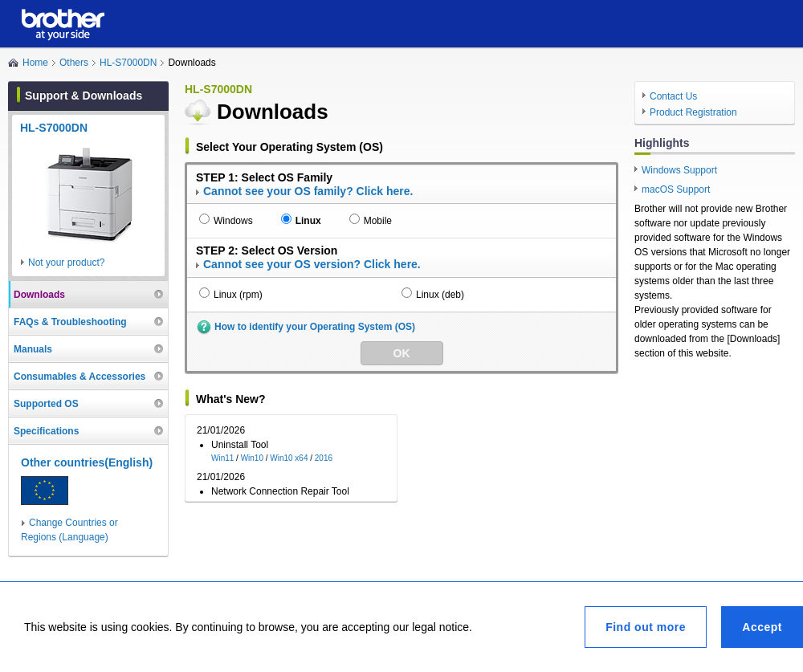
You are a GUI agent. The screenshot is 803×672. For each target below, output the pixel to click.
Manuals (33, 349)
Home (35, 63)
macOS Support (676, 189)
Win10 (252, 458)
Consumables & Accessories (79, 377)
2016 (324, 458)
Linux (308, 221)
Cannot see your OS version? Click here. (312, 264)
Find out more (646, 627)
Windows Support (679, 170)
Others (74, 63)
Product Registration (693, 112)
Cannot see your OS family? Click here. (308, 191)
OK (402, 353)
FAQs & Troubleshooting (70, 322)
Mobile (378, 221)
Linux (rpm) (238, 295)
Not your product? (66, 263)
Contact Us (673, 96)
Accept (762, 627)
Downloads (39, 295)
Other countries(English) (87, 462)
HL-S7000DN (128, 63)
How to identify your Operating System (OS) (315, 327)
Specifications (46, 431)
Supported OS (46, 404)
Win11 (222, 458)
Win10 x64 (289, 458)
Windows (233, 221)
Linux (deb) (440, 295)
